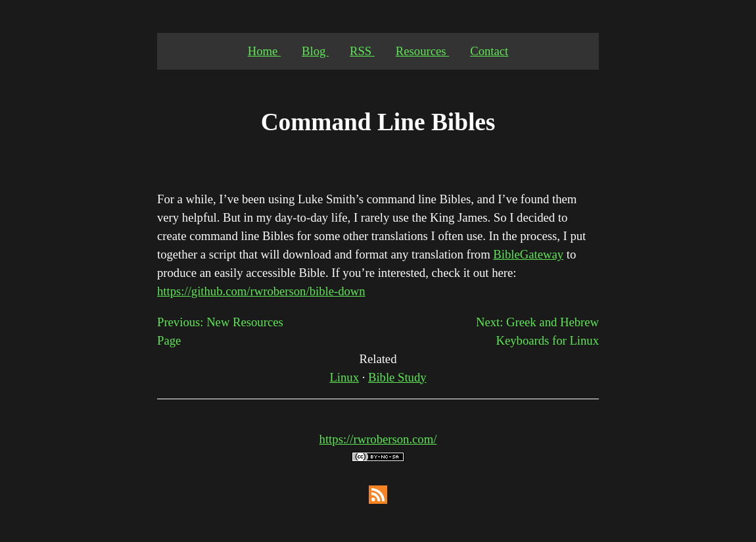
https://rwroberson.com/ (378, 439)
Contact (489, 51)
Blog (315, 51)
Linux (344, 377)
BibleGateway (528, 254)
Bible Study (397, 377)
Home (264, 51)
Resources (422, 51)
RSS (362, 51)
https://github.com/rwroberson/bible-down (261, 291)
